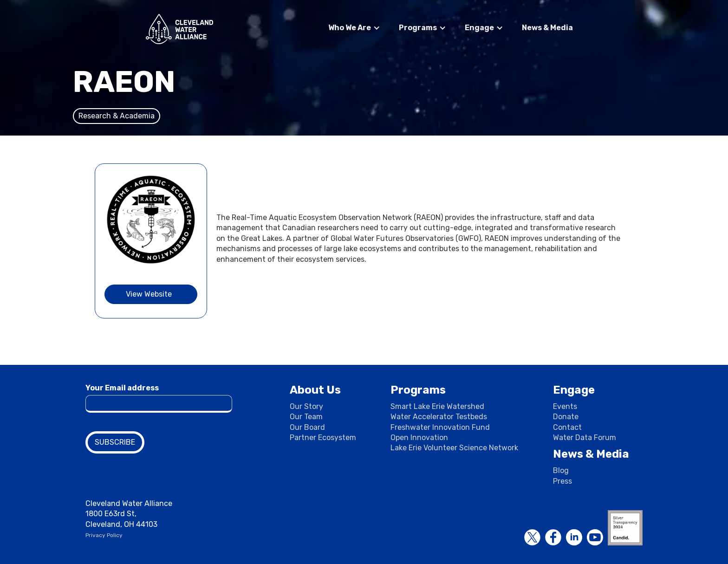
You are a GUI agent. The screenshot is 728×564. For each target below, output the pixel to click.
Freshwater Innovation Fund (440, 427)
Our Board (307, 427)
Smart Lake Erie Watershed (437, 406)
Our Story (306, 406)
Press (562, 481)
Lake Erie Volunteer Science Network (454, 448)
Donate (566, 417)
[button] (354, 28)
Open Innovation (419, 438)
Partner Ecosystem (323, 438)
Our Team (306, 417)
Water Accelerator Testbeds (439, 417)
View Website (149, 294)
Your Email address (122, 388)
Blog (561, 470)
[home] (179, 29)
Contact (567, 427)
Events (565, 406)
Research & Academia (117, 116)
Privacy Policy (104, 535)
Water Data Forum (585, 438)
